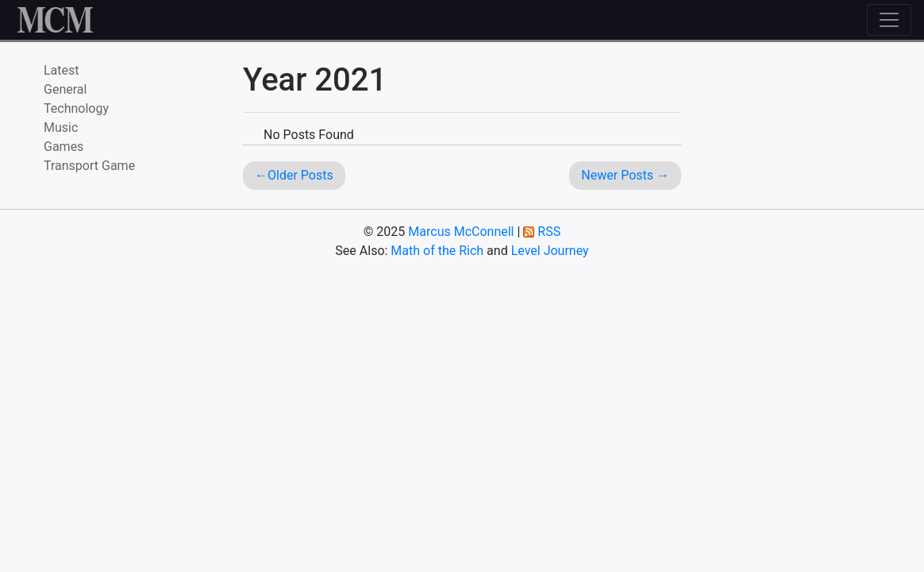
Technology (76, 108)
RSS (549, 232)
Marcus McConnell (461, 232)
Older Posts (300, 175)
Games (64, 147)
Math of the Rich (437, 251)
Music (61, 128)
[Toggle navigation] (889, 20)
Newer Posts (617, 175)
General (65, 89)
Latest (62, 70)
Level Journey (550, 251)
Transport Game (89, 166)
